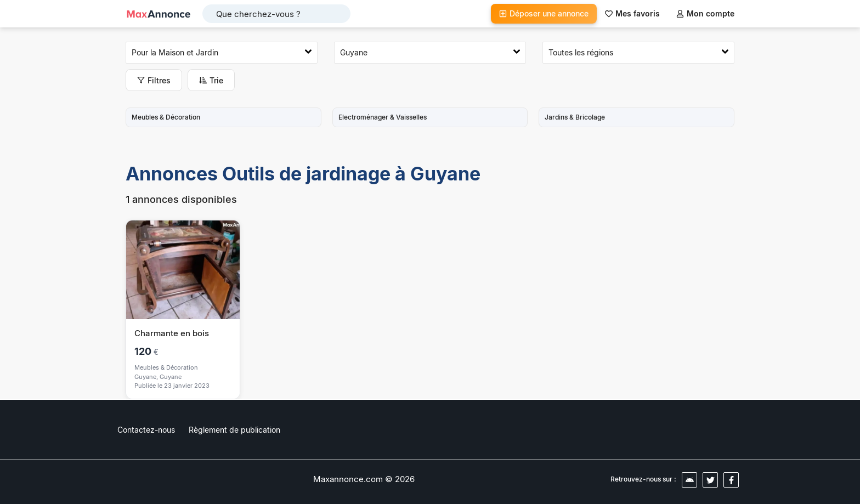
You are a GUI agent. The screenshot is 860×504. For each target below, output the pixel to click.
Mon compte (705, 13)
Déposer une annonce (544, 13)
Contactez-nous (146, 430)
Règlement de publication (234, 430)
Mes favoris (632, 13)
